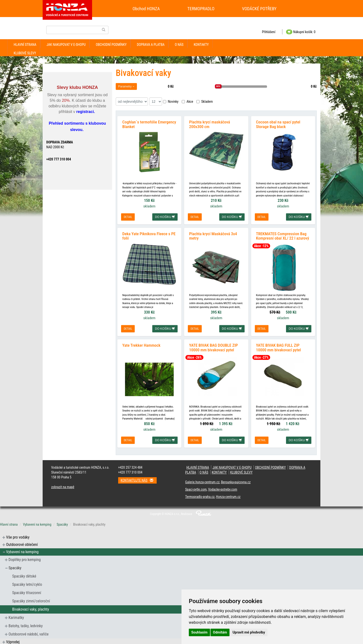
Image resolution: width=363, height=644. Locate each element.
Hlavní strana (25, 45)
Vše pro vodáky (18, 536)
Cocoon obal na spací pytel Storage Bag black (278, 124)
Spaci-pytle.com (196, 488)
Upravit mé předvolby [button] (249, 632)
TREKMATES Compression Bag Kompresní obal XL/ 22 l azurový (283, 235)
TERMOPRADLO (201, 9)
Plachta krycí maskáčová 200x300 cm (210, 124)
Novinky (171, 102)
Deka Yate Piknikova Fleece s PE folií (149, 235)
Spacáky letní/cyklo (27, 583)
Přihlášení (269, 32)
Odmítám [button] (220, 632)
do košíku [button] (165, 216)
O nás (179, 45)
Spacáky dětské (24, 574)
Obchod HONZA (146, 9)
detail (128, 216)
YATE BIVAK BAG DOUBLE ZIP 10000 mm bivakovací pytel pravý (213, 348)
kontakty (201, 45)
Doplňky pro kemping (25, 558)
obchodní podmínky (111, 45)
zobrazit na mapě (63, 485)
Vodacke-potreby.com (223, 488)
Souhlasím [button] (199, 632)
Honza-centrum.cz (228, 495)
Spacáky (62, 523)
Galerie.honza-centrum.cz (202, 480)
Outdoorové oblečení (22, 543)
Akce (187, 102)
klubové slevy (25, 53)
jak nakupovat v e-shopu (66, 45)
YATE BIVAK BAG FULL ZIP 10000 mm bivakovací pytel (278, 346)
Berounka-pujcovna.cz (236, 480)
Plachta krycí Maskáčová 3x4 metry (213, 235)
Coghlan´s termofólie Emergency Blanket (149, 124)
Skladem (205, 102)
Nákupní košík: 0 (301, 32)
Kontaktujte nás (139, 479)
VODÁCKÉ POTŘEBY (259, 9)
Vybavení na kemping (37, 523)
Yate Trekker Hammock (141, 344)
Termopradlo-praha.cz (200, 495)
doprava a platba (151, 45)
